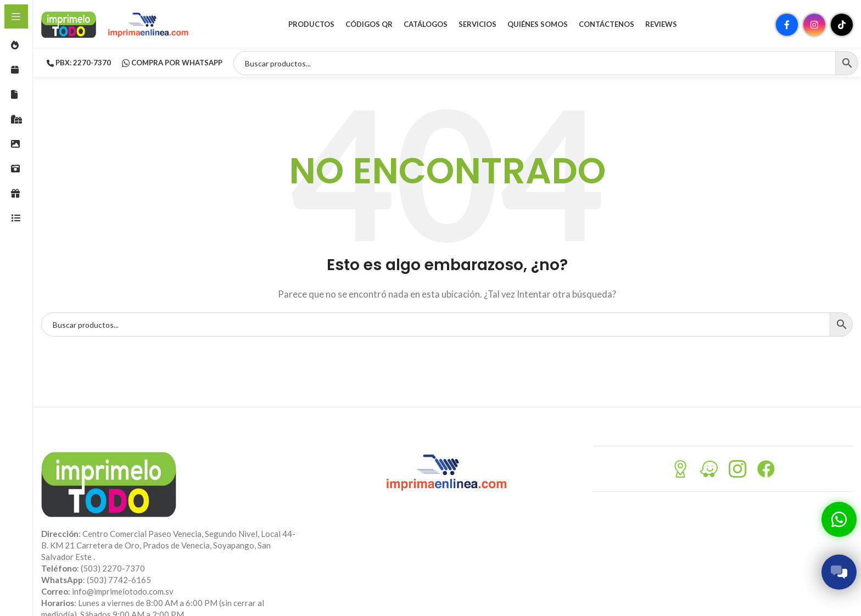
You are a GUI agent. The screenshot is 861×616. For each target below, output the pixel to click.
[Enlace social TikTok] (842, 25)
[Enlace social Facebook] (787, 25)
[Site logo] (69, 24)
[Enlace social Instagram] (814, 25)
